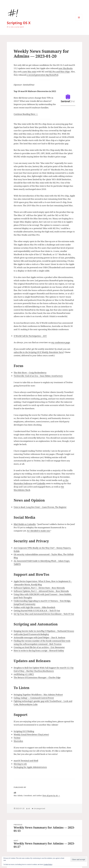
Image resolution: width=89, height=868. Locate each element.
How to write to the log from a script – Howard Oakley (39, 651)
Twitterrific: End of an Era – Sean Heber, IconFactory (38, 376)
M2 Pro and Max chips (59, 72)
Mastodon (18, 741)
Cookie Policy (48, 864)
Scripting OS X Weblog (24, 731)
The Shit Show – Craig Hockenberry (30, 373)
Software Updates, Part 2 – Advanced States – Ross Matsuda (41, 591)
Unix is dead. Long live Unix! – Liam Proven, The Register (40, 507)
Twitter (17, 738)
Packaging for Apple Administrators (30, 767)
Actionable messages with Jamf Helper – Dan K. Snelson (39, 637)
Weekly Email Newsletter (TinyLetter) (31, 734)
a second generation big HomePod (42, 75)
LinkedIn (41, 483)
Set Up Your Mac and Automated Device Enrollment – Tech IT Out (44, 614)
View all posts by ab (50, 796)
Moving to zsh (20, 764)
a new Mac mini (29, 72)
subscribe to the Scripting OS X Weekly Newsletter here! (39, 352)
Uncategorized (39, 808)
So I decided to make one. (39, 531)
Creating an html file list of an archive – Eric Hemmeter (39, 647)
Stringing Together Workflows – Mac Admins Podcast (38, 695)
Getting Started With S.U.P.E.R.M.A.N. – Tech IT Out (37, 611)
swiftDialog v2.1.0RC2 (24, 674)
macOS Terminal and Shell (26, 761)
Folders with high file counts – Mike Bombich (34, 607)
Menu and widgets (79, 21)
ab (29, 808)
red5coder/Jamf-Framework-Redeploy (31, 634)
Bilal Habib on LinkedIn (25, 524)
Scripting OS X (19, 23)
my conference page (61, 342)
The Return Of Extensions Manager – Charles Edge (37, 677)
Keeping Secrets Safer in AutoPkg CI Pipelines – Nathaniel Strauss (44, 631)
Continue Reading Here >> (26, 114)
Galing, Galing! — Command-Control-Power (34, 698)
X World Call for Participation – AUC (30, 336)
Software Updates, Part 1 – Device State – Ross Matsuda (39, 588)
